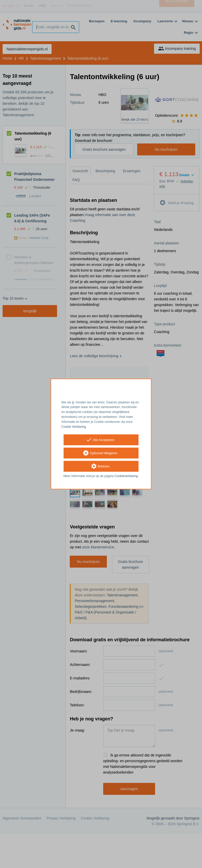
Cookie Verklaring (74, 427)
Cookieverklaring (126, 476)
